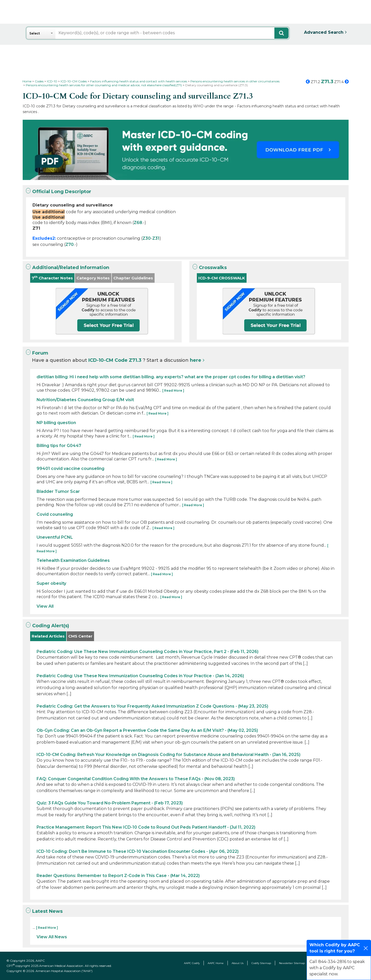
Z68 (138, 223)
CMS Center (80, 636)
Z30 (147, 238)
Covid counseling (55, 514)
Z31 (156, 238)
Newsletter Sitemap (292, 963)
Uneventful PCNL (55, 537)
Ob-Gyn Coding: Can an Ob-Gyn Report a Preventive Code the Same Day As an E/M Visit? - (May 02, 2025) (147, 730)
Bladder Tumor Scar (58, 491)
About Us (238, 963)
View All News (52, 937)
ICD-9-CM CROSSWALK (222, 278)
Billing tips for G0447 (59, 446)
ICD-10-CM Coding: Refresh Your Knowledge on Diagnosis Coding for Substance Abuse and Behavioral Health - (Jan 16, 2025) (168, 755)
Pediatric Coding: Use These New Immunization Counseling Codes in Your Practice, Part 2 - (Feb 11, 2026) (147, 652)
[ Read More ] (173, 390)
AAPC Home (216, 963)
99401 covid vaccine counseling (70, 468)
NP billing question (56, 423)
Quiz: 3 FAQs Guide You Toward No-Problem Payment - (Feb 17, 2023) (110, 803)
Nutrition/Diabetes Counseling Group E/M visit (85, 400)
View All (45, 606)
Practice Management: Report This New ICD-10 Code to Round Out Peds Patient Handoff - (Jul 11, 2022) (146, 827)
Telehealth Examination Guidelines (73, 560)
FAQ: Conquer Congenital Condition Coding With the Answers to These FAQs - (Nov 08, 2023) (136, 779)
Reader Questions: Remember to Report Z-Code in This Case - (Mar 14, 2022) (118, 876)
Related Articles (48, 636)
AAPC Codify (192, 963)
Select (35, 33)
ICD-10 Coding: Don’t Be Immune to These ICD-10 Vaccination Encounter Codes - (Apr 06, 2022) (138, 851)
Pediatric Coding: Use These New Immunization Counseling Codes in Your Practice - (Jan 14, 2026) (140, 676)
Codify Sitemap (261, 963)
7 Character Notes (52, 278)
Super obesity (51, 583)
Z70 (70, 244)
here (196, 360)
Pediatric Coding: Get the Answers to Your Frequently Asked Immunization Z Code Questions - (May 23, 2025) (152, 706)
